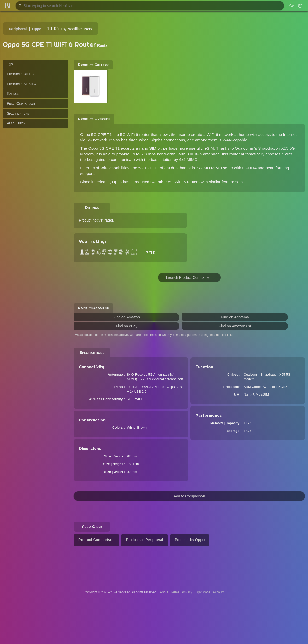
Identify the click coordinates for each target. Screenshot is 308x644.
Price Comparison (21, 103)
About (164, 592)
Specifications (18, 113)
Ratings (13, 94)
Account (219, 592)
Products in (144, 540)
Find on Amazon (127, 317)
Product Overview (22, 84)
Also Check (16, 123)
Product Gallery (21, 74)
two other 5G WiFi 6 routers (175, 182)
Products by (190, 540)
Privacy (187, 592)
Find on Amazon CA (235, 326)
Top (10, 64)
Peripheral (18, 29)
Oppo (37, 29)
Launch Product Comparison (189, 277)
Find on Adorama (235, 317)
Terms (175, 592)
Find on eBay (127, 326)
